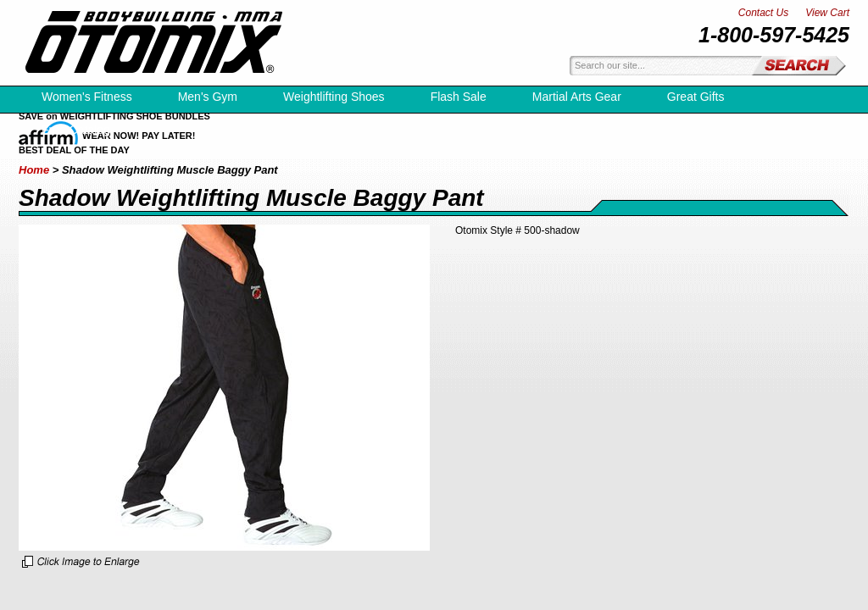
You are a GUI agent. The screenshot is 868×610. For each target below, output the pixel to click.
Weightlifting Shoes (334, 97)
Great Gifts (696, 97)
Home (34, 170)
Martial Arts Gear (577, 97)
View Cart (827, 13)
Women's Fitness (87, 97)
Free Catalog (76, 130)
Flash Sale (459, 97)
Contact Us (763, 13)
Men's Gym (208, 97)
